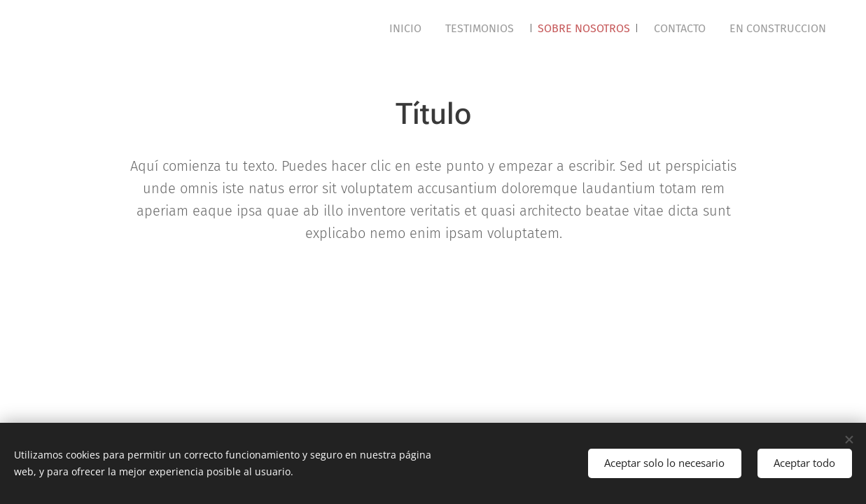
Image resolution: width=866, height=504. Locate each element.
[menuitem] (405, 29)
